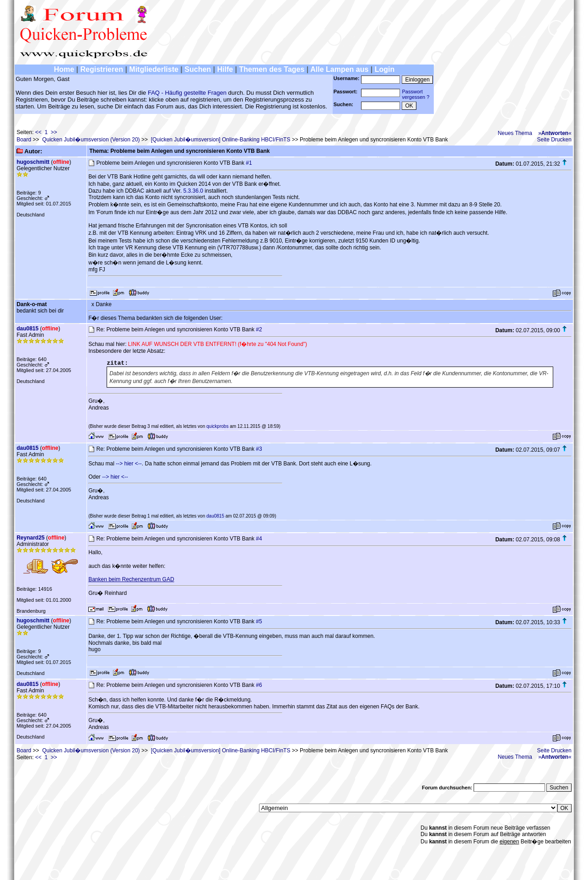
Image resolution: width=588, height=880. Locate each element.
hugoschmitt (33, 162)
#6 (259, 685)
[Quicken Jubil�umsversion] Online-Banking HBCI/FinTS (221, 140)
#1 (249, 163)
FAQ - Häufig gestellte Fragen (187, 93)
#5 (259, 621)
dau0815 (27, 329)
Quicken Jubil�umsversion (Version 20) (91, 140)
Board (24, 140)
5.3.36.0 (193, 191)
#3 (259, 449)
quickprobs (217, 426)
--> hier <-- (129, 464)
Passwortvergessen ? (415, 94)
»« (555, 133)
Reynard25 (30, 538)
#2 (259, 329)
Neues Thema (515, 133)
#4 (259, 539)
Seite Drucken (554, 140)
